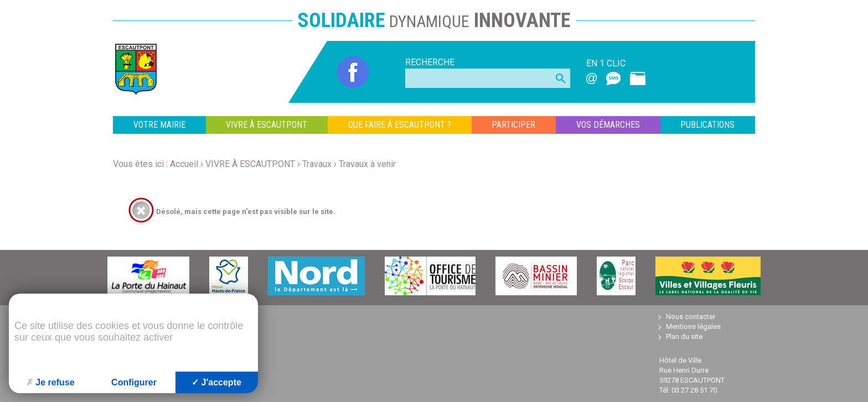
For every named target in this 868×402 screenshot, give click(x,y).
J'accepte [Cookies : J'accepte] (216, 382)
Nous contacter (691, 317)
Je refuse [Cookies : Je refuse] (50, 382)
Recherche (430, 62)
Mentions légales (693, 327)
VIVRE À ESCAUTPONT (267, 125)
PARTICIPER (513, 125)
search (561, 79)
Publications (707, 125)
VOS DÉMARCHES (608, 125)
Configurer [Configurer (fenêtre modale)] (134, 382)
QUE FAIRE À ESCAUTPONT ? (400, 125)
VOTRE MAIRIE (159, 125)
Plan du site (684, 336)
